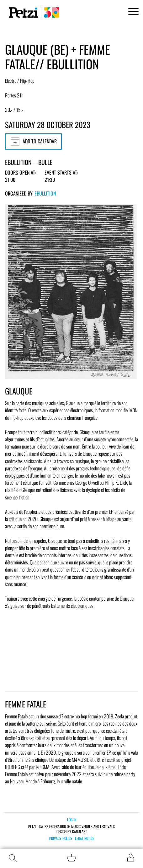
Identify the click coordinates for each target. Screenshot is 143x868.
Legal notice (85, 838)
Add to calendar (33, 141)
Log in (72, 819)
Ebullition (45, 193)
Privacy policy (61, 838)
